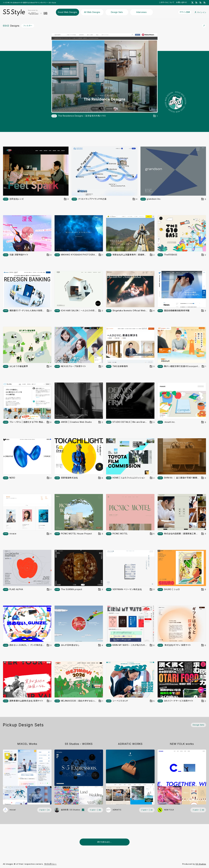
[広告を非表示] (204, 849)
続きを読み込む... (105, 842)
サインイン (200, 12)
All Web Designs (92, 12)
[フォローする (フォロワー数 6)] (44, 810)
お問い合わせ (181, 2)
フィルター (28, 26)
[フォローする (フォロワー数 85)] (95, 810)
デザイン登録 (185, 12)
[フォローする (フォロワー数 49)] (198, 810)
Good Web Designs (67, 12)
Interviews (142, 12)
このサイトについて (167, 2)
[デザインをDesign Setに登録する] (155, 116)
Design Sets (117, 12)
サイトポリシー (50, 864)
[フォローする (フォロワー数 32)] (147, 810)
